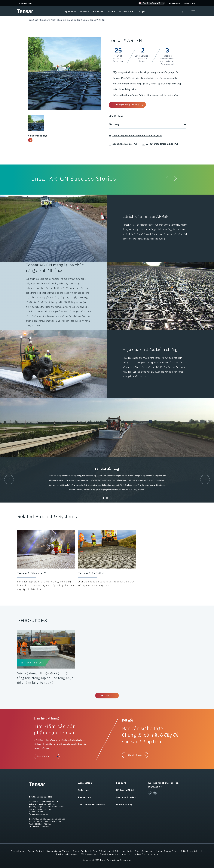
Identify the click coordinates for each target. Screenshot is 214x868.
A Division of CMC (26, 3)
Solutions (85, 11)
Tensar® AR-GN (97, 20)
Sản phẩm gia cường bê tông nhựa (70, 20)
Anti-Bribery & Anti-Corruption (138, 851)
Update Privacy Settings (146, 854)
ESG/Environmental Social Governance (99, 854)
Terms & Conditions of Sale (106, 851)
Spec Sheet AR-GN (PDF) (124, 144)
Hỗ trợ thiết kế (175, 3)
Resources (98, 11)
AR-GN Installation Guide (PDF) (161, 144)
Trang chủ (33, 20)
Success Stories (127, 11)
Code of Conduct (81, 851)
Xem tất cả (107, 695)
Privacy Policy (18, 851)
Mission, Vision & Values (57, 851)
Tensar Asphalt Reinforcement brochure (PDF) (135, 135)
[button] (152, 3)
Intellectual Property (67, 854)
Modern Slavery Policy (167, 851)
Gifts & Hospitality (190, 851)
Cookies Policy (35, 851)
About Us (126, 854)
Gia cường (147, 124)
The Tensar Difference (92, 805)
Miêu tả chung (147, 116)
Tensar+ (111, 11)
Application (71, 11)
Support (142, 11)
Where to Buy (190, 3)
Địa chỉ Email (135, 755)
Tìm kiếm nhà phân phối (127, 105)
